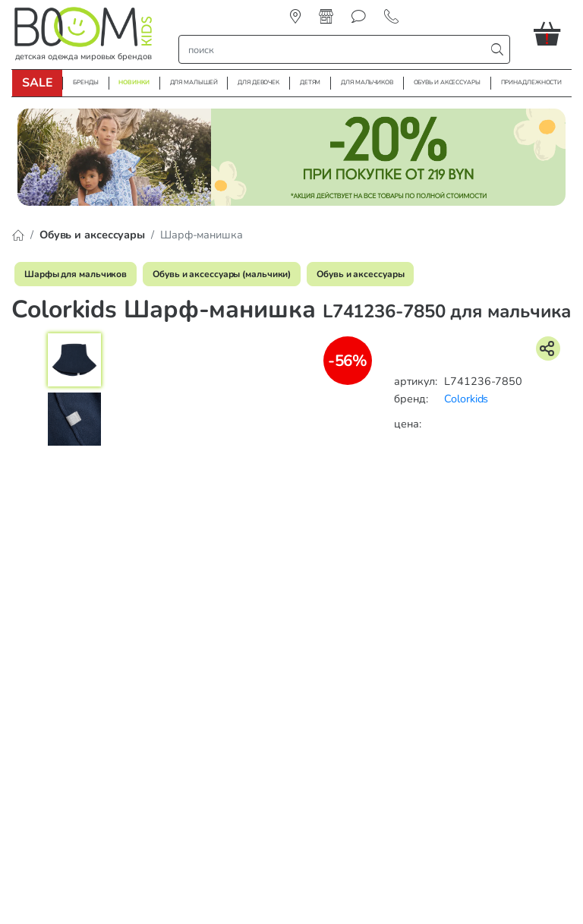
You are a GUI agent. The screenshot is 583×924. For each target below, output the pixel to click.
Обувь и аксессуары (360, 274)
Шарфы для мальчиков (76, 274)
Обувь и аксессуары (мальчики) (222, 274)
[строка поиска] (336, 49)
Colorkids (466, 399)
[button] (553, 33)
